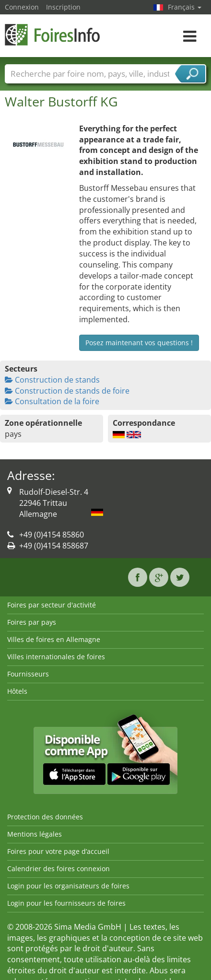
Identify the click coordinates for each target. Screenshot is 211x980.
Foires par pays (32, 622)
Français (185, 7)
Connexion (22, 7)
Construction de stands (52, 380)
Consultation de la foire (52, 401)
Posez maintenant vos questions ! (139, 343)
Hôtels (17, 691)
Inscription (63, 7)
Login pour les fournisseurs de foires (66, 903)
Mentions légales (35, 834)
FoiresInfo (53, 35)
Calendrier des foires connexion (59, 869)
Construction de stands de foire (67, 391)
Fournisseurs (28, 674)
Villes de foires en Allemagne (54, 639)
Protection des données (45, 817)
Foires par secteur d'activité (52, 605)
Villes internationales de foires (56, 657)
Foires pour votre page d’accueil (58, 851)
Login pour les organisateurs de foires (68, 886)
